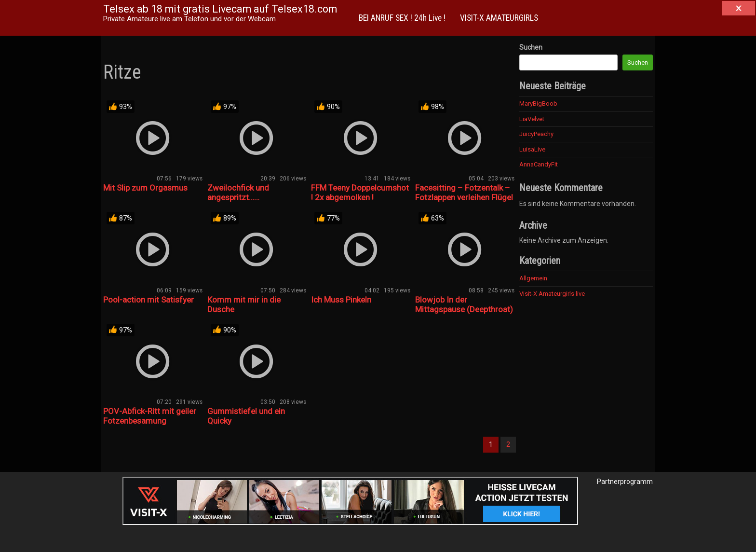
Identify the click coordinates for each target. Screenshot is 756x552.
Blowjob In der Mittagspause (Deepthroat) (464, 304)
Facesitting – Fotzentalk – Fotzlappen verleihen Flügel (464, 193)
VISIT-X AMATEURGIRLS (499, 18)
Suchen (531, 47)
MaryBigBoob (538, 103)
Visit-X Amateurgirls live (552, 294)
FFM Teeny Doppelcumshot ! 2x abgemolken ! (360, 193)
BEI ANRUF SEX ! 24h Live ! (402, 18)
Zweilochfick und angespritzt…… (238, 193)
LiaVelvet (532, 119)
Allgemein (533, 278)
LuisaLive (532, 149)
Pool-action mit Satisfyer (148, 300)
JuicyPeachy (536, 134)
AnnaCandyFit (539, 164)
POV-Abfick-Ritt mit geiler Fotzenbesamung (150, 416)
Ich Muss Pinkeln (341, 300)
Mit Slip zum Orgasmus (145, 188)
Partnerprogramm (625, 482)
